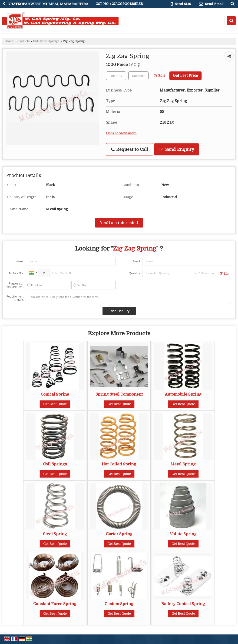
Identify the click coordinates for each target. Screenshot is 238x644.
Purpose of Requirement (15, 285)
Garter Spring (119, 534)
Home (9, 41)
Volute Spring (183, 534)
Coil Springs (55, 464)
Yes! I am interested (119, 223)
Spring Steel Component (119, 394)
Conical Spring (55, 394)
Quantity (134, 273)
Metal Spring (183, 464)
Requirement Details (15, 298)
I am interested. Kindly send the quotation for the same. (129, 298)
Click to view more (121, 133)
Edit (159, 76)
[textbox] (138, 76)
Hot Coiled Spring (119, 464)
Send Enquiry (177, 149)
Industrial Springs (46, 41)
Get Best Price (185, 76)
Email (136, 261)
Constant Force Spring (55, 604)
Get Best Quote (55, 404)
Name (20, 261)
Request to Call (129, 149)
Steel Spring (55, 534)
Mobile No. (16, 273)
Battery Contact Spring (183, 604)
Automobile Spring (183, 394)
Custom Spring (119, 604)
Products (23, 41)
